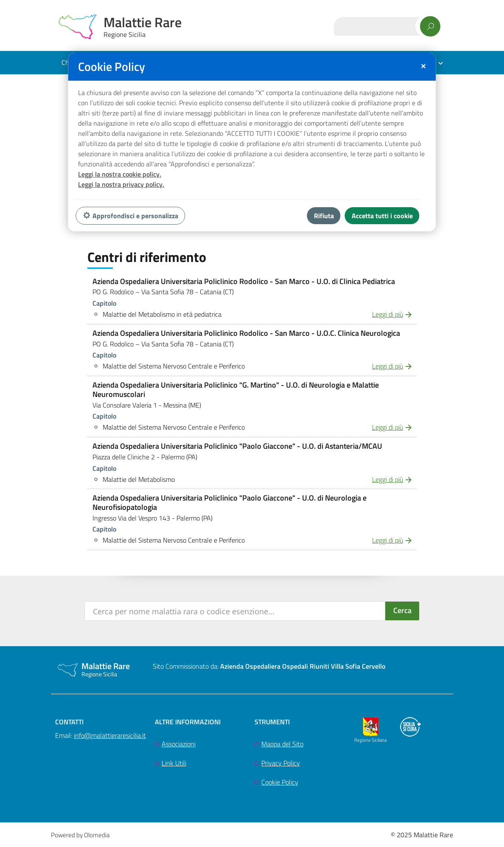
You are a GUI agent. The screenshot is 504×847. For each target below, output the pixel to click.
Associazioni (179, 744)
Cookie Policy (280, 782)
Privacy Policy (281, 763)
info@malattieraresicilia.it (110, 735)
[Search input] (235, 611)
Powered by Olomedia (80, 835)
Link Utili (174, 763)
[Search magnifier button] (402, 611)
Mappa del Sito (282, 744)
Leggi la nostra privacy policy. (121, 184)
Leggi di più (388, 314)
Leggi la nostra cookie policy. (120, 174)
